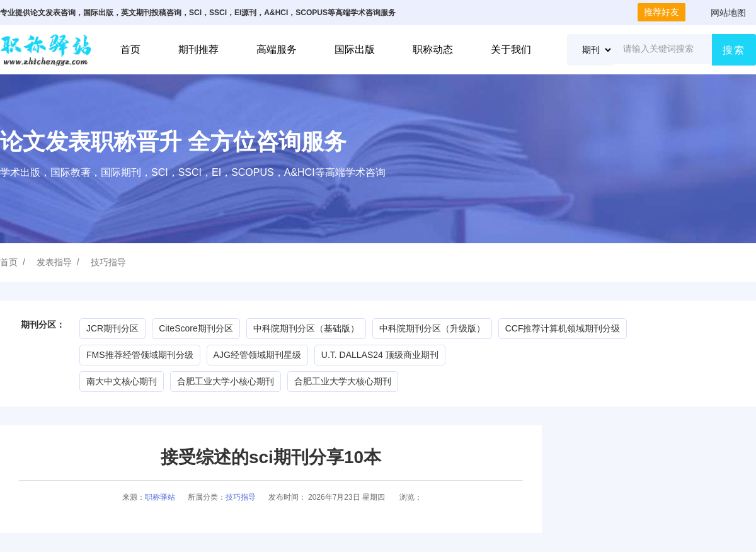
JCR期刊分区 (112, 328)
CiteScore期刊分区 (196, 328)
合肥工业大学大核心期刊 (343, 381)
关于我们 (511, 49)
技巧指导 (108, 262)
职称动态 (433, 49)
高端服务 (277, 49)
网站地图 (728, 13)
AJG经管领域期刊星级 (257, 355)
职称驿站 (160, 497)
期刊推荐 (198, 49)
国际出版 (355, 49)
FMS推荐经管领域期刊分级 (140, 355)
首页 (130, 49)
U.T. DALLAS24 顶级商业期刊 (380, 355)
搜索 (734, 50)
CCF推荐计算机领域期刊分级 (563, 328)
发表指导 (54, 262)
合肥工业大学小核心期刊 (226, 381)
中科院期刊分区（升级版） (432, 328)
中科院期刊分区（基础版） (306, 328)
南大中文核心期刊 (122, 381)
